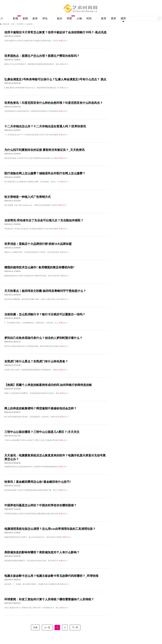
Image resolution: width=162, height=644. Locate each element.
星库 (114, 18)
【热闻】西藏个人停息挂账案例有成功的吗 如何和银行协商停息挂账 (48, 385)
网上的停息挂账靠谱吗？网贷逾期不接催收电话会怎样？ (41, 408)
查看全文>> (63, 41)
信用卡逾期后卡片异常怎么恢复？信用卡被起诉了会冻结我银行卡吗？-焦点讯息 (55, 32)
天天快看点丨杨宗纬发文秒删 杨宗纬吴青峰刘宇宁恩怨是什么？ (45, 291)
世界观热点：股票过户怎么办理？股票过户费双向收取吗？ (42, 56)
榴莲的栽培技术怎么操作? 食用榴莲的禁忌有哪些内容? (39, 267)
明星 (69, 18)
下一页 (75, 627)
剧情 (25, 18)
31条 (35, 627)
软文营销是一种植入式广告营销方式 (27, 197)
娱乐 (60, 18)
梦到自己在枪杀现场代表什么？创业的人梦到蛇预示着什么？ (43, 338)
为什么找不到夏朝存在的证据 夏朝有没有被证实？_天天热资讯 (44, 150)
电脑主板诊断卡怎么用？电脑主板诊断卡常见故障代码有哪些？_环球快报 (51, 576)
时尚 (89, 18)
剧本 (35, 18)
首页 (13, 24)
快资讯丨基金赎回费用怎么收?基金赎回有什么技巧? (38, 482)
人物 (79, 18)
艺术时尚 (20, 24)
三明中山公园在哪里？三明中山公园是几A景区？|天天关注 (42, 432)
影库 (104, 18)
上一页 (47, 627)
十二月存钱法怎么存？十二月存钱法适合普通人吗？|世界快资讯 (45, 126)
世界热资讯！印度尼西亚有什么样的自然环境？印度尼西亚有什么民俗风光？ (54, 103)
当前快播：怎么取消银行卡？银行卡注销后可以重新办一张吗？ (45, 314)
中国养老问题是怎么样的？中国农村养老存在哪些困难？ (41, 505)
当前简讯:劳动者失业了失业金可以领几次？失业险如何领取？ (44, 220)
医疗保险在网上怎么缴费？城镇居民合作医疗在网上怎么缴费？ (45, 173)
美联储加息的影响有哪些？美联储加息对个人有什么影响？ (42, 552)
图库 (123, 18)
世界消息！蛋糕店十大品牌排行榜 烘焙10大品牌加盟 (38, 244)
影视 (15, 18)
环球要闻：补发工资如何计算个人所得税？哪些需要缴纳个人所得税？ (49, 599)
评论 (45, 18)
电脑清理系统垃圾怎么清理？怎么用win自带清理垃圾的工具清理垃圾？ (50, 529)
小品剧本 (29, 24)
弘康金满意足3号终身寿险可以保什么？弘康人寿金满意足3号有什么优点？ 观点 (55, 79)
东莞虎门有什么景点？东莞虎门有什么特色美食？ (36, 361)
